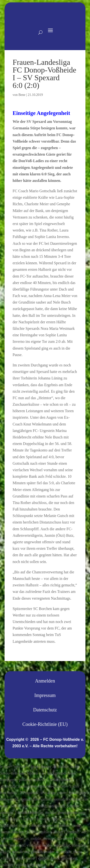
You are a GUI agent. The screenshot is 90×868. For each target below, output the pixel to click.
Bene (22, 95)
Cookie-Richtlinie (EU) (45, 724)
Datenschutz (45, 710)
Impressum (45, 695)
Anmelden (45, 681)
